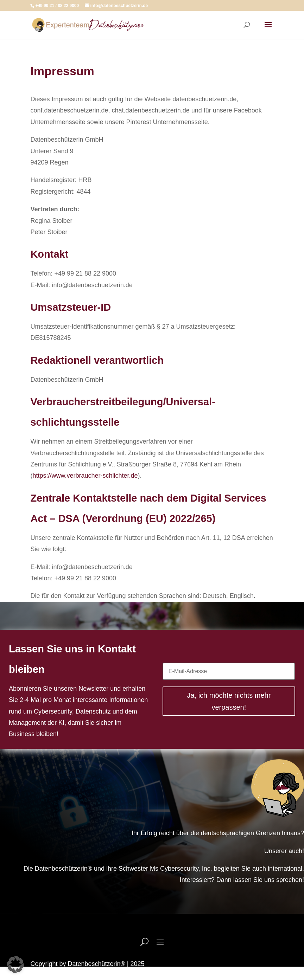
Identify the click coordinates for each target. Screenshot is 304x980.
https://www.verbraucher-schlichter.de (85, 476)
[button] (15, 965)
